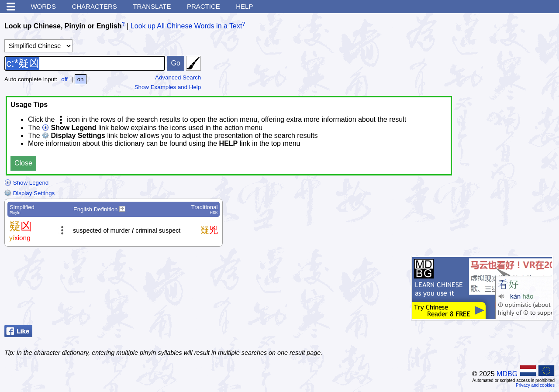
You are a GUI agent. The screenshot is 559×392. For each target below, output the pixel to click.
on (81, 79)
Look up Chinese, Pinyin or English (63, 26)
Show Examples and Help (168, 87)
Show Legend (26, 183)
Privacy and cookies (535, 385)
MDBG (507, 374)
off (64, 79)
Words (43, 6)
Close (23, 163)
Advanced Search (178, 77)
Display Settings (29, 193)
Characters (94, 6)
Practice (204, 6)
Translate (152, 6)
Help (244, 6)
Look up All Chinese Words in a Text (186, 26)
